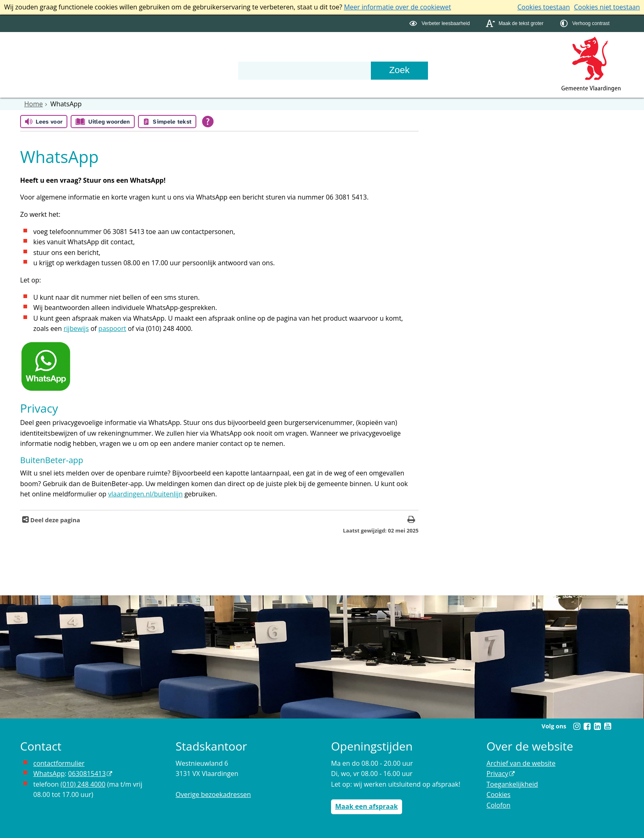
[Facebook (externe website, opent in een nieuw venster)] (587, 726)
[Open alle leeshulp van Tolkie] (208, 122)
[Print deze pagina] (411, 520)
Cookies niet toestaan (607, 7)
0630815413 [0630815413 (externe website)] (87, 774)
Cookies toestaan (544, 7)
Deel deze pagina (54, 520)
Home (33, 104)
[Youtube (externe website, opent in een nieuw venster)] (607, 726)
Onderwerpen (49, 55)
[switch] (440, 24)
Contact (220, 55)
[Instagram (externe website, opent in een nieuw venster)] (577, 726)
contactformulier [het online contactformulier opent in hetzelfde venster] (59, 763)
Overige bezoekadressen (213, 794)
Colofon (499, 805)
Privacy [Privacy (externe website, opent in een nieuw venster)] (498, 774)
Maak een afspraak (367, 806)
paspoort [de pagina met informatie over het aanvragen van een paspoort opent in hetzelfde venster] (113, 328)
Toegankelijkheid (512, 784)
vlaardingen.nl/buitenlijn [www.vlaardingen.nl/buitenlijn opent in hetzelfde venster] (145, 494)
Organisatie (165, 55)
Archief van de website (521, 763)
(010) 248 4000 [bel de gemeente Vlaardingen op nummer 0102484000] (83, 784)
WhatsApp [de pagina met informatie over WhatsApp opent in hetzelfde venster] (49, 774)
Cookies (499, 794)
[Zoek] (399, 71)
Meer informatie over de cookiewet (397, 7)
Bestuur (109, 55)
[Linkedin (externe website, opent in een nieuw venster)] (597, 726)
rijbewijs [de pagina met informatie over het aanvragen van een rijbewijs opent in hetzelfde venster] (76, 328)
